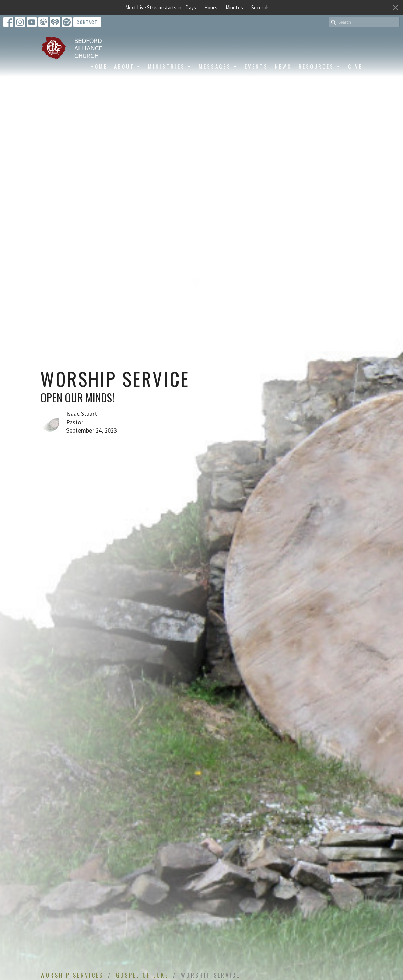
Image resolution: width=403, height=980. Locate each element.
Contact (87, 22)
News (283, 66)
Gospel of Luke (142, 975)
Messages (218, 66)
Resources (320, 66)
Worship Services (72, 975)
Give (355, 66)
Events (256, 66)
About (128, 66)
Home (99, 66)
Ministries (170, 66)
